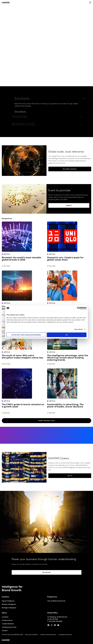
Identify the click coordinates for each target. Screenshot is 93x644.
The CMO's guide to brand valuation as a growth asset (23, 406)
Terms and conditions (32, 635)
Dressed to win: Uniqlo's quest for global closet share (65, 259)
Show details (79, 329)
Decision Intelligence (9, 604)
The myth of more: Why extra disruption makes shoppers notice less (22, 357)
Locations (5, 617)
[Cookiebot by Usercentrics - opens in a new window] (78, 308)
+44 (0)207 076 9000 (55, 621)
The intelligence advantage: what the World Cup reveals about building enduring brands (68, 358)
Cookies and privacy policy (48, 635)
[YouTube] (48, 626)
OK (67, 335)
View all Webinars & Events (56, 601)
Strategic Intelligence (9, 608)
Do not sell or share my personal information (26, 335)
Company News (7, 620)
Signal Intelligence (8, 601)
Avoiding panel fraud (9, 627)
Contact (5, 631)
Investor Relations (8, 624)
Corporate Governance (65, 635)
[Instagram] (52, 626)
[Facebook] (55, 626)
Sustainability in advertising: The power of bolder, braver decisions (65, 406)
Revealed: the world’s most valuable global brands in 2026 (21, 259)
